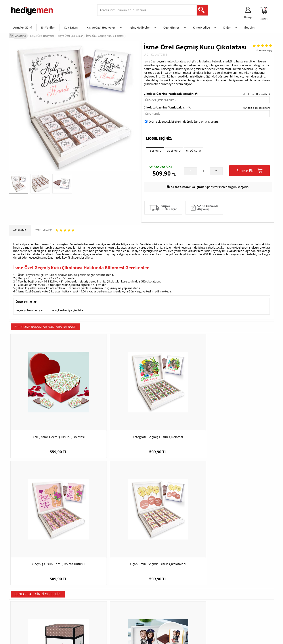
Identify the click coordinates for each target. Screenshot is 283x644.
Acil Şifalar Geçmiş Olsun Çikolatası (42, 400)
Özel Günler (171, 27)
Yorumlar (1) (265, 50)
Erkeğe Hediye (197, 586)
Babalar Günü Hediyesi (158, 620)
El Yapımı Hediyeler (67, 606)
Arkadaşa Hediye (198, 613)
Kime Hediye (201, 27)
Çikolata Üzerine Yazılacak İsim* (167, 107)
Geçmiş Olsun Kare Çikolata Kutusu (175, 400)
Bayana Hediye (197, 593)
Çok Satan (71, 27)
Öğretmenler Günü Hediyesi (161, 613)
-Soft (118, 638)
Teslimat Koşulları (22, 586)
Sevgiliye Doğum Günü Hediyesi (119, 600)
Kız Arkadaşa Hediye (68, 600)
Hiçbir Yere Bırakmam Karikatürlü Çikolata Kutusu (108, 506)
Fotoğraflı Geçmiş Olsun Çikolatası (108, 400)
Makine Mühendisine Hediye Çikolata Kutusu (42, 506)
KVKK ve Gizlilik (20, 613)
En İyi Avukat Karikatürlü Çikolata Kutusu (241, 506)
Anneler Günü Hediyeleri (159, 606)
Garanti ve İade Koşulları (26, 606)
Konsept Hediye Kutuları (114, 586)
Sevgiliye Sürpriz (65, 613)
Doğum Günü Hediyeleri (159, 593)
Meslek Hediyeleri (66, 620)
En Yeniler (48, 27)
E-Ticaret (128, 638)
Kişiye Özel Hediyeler (101, 27)
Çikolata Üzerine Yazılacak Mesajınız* (171, 93)
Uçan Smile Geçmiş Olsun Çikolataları (241, 400)
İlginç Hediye (196, 620)
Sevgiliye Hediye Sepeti (114, 593)
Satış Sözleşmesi (21, 600)
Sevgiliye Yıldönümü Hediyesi (117, 620)
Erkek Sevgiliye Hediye (113, 606)
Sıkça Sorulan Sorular (24, 620)
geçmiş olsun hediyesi (30, 308)
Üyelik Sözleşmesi (22, 593)
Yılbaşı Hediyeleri (154, 600)
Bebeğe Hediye (197, 606)
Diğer (227, 27)
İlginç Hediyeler (139, 27)
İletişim (249, 27)
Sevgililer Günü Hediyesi (159, 586)
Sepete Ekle (250, 169)
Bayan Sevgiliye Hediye (114, 613)
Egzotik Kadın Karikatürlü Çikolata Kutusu (175, 506)
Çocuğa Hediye (197, 600)
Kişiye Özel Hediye (67, 586)
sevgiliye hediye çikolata (67, 308)
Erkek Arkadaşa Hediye (70, 593)
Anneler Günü (23, 27)
